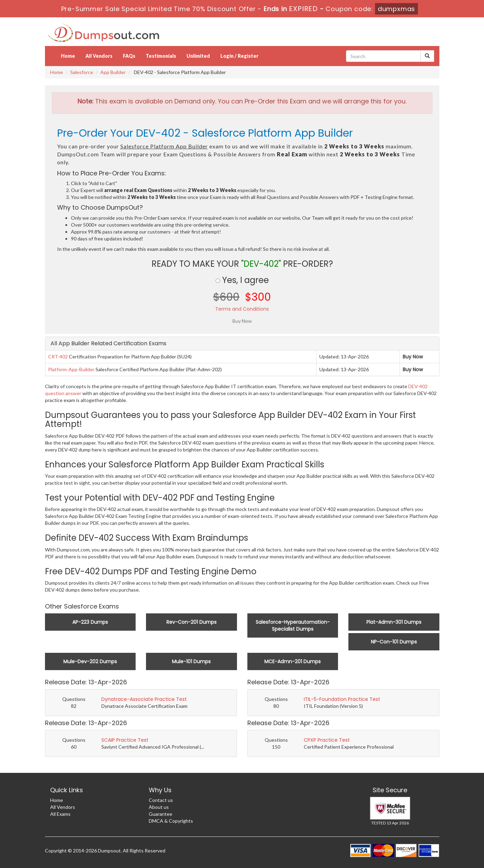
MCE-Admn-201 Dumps (293, 661)
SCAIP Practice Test (125, 740)
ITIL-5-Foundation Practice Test (342, 699)
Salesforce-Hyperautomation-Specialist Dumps (293, 625)
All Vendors (99, 56)
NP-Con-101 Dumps (394, 642)
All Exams (60, 814)
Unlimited (198, 56)
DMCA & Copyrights (171, 821)
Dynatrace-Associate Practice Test (144, 699)
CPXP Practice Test (327, 740)
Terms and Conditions (242, 309)
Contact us (161, 800)
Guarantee (161, 814)
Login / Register (239, 56)
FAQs (129, 56)
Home (68, 56)
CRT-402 (58, 357)
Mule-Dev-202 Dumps (90, 661)
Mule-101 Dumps (191, 661)
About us (159, 807)
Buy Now (413, 357)
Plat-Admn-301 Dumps (394, 622)
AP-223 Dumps (90, 622)
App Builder (113, 72)
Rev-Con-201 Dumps (191, 622)
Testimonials (161, 56)
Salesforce (82, 72)
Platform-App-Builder (71, 369)
